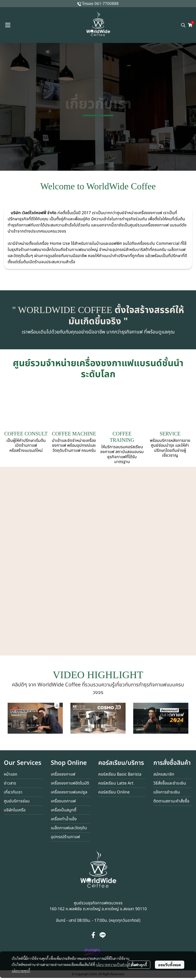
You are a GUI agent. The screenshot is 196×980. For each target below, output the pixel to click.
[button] (183, 25)
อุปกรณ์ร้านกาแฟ (65, 837)
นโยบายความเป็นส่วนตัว (114, 964)
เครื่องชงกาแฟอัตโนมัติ (70, 783)
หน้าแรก (11, 774)
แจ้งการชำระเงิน (167, 792)
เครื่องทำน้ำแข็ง (64, 819)
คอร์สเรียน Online (114, 792)
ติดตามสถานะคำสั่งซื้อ (171, 801)
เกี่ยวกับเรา (13, 792)
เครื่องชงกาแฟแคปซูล (69, 792)
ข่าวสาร (10, 783)
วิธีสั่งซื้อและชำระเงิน (170, 783)
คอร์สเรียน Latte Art (116, 783)
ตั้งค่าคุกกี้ (139, 965)
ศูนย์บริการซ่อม (17, 801)
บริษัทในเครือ (15, 810)
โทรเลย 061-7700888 (101, 4)
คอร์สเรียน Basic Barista (120, 774)
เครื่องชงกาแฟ (63, 774)
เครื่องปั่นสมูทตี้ (64, 810)
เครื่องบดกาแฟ (63, 801)
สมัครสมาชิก (164, 774)
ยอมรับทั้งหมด (170, 965)
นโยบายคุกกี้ (21, 971)
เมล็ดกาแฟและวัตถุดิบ (69, 828)
